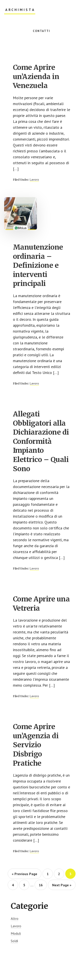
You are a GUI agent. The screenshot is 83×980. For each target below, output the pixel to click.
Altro (15, 918)
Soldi (14, 941)
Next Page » (62, 886)
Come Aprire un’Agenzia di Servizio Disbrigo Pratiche (36, 745)
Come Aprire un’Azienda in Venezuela (36, 77)
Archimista (20, 10)
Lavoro (34, 180)
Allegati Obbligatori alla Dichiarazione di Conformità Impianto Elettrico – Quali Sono (41, 441)
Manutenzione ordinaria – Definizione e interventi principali (38, 265)
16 (43, 885)
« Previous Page (25, 875)
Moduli (16, 933)
